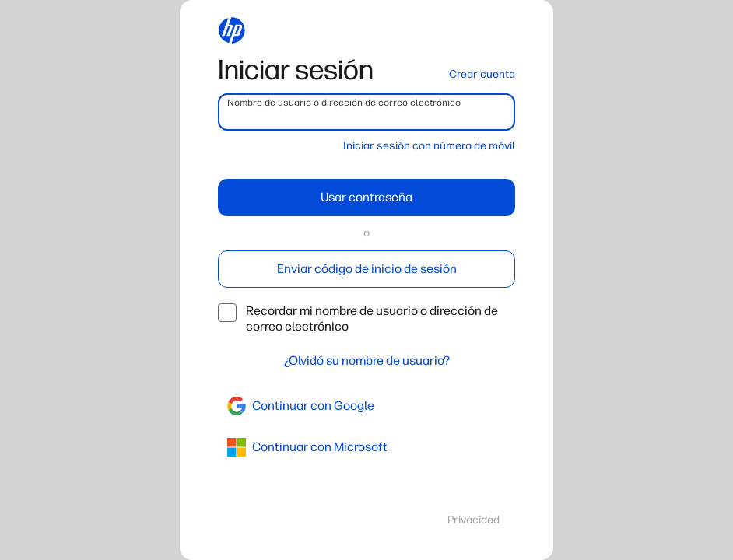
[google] (366, 406)
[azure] (366, 447)
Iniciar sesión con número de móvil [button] (429, 146)
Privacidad (473, 520)
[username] (366, 112)
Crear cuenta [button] (482, 74)
